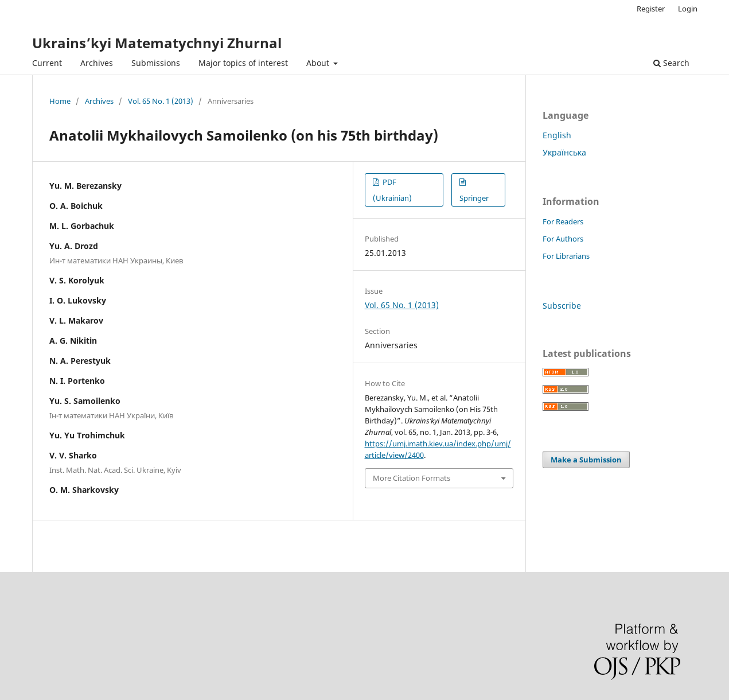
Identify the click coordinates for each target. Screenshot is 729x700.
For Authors (563, 239)
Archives (97, 63)
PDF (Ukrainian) (392, 190)
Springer (474, 198)
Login (688, 9)
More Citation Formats (412, 478)
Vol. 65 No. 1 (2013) (161, 101)
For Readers (563, 221)
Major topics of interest (243, 63)
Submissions (156, 63)
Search (671, 63)
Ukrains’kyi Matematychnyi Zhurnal (157, 43)
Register (651, 9)
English (557, 135)
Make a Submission (586, 460)
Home (60, 101)
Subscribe (562, 306)
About (319, 63)
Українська (564, 152)
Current (47, 63)
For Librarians (566, 256)
